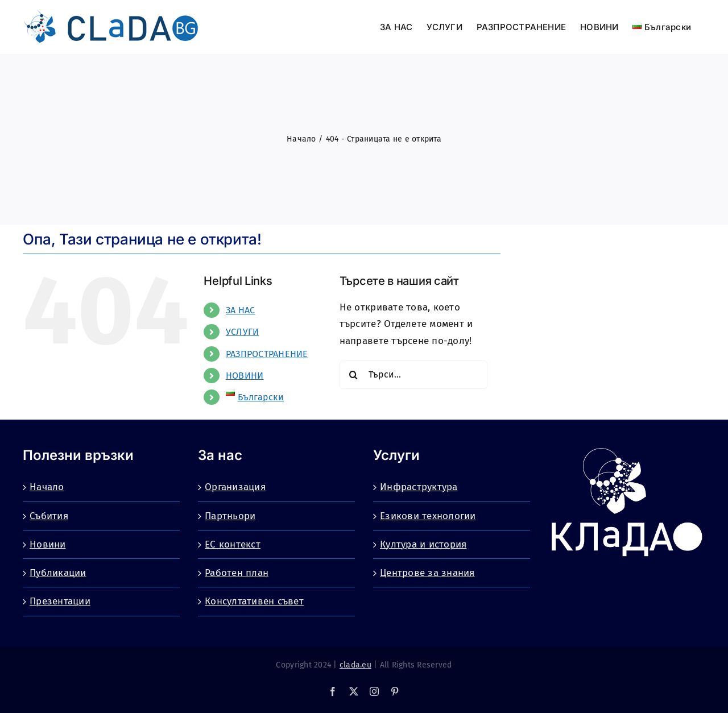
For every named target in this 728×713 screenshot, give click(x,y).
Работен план (237, 573)
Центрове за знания (427, 573)
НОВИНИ (245, 376)
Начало (47, 487)
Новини (48, 544)
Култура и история (423, 544)
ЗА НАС (241, 310)
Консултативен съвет (254, 601)
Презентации (60, 601)
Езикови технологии (428, 516)
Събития (49, 516)
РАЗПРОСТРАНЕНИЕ (267, 354)
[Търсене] (354, 375)
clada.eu (355, 665)
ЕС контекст (233, 544)
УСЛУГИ (243, 332)
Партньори (230, 516)
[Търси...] (413, 375)
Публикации (58, 573)
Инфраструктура (419, 487)
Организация (235, 487)
